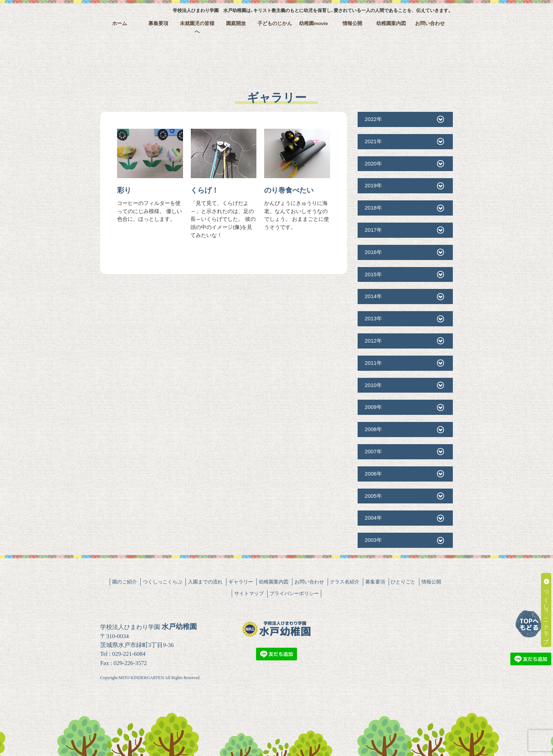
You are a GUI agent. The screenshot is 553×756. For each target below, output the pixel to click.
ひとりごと (403, 582)
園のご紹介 (124, 582)
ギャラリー (241, 582)
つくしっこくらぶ (163, 582)
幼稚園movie (314, 23)
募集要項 (158, 23)
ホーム (120, 23)
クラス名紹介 (345, 582)
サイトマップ (249, 593)
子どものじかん (275, 23)
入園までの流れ (205, 582)
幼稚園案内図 (391, 23)
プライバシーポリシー (294, 593)
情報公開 (352, 23)
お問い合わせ (430, 23)
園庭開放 (236, 23)
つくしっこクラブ (546, 610)
